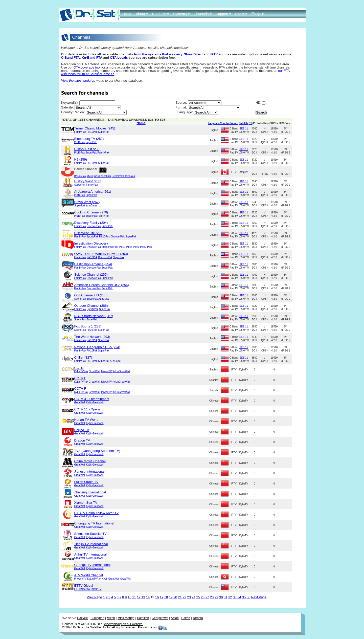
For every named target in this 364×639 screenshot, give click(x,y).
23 (189, 597)
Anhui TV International (90, 554)
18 (166, 597)
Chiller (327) (83, 357)
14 (148, 597)
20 (175, 597)
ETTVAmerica (82, 589)
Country (225, 123)
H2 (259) (81, 159)
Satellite (244, 123)
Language (214, 123)
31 (225, 597)
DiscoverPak (94, 226)
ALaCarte (91, 205)
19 (171, 597)
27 (207, 597)
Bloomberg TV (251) (89, 139)
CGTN (79, 368)
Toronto (198, 618)
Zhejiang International (90, 492)
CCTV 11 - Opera (87, 409)
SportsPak (93, 237)
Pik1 (150, 247)
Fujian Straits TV (86, 482)
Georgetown (160, 618)
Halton (186, 618)
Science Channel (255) (91, 274)
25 (198, 597)
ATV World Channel (89, 575)
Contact (241, 14)
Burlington (97, 618)
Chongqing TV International (94, 523)
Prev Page (94, 597)
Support (223, 14)
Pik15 (129, 247)
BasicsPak (80, 176)
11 (134, 597)
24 (193, 597)
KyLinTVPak (81, 371)
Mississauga (126, 618)
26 (203, 597)
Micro (90, 176)
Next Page (259, 597)
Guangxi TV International (93, 565)
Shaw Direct (193, 54)
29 (216, 597)
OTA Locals (119, 58)
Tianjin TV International (91, 544)
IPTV (214, 54)
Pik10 (122, 247)
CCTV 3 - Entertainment (92, 399)
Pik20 (136, 247)
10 (129, 597)
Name (141, 123)
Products (161, 14)
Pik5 (116, 247)
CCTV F (80, 389)
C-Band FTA (71, 58)
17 (162, 597)
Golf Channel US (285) (91, 295)
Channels (203, 14)
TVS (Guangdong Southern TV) (97, 451)
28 (212, 597)
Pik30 (143, 247)
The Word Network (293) (92, 337)
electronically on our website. (124, 624)
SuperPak (104, 132)
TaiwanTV (106, 371)
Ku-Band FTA (92, 58)
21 (180, 597)
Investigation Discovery (91, 243)
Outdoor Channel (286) (91, 306)
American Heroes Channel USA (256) (102, 285)
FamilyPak (80, 132)
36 (248, 597)
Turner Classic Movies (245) (95, 128)
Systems (181, 14)
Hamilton (143, 618)
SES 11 (244, 129)
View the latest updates (78, 81)
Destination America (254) (93, 264)
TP (251, 123)
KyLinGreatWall (121, 371)
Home (127, 14)
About (142, 14)
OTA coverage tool (87, 67)
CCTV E (80, 378)
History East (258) (87, 149)
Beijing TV (82, 430)
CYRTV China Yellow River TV (97, 513)
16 (157, 597)
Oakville (83, 618)
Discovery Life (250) (89, 233)
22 (184, 597)
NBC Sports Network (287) (94, 316)
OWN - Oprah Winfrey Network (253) (101, 254)
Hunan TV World (86, 420)
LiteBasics (129, 176)
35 (244, 597)
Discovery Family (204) (91, 223)
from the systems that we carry (158, 54)
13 (143, 597)
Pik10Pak (92, 132)
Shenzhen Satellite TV (90, 534)
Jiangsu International (89, 471)
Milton (111, 618)
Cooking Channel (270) (91, 212)
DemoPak (117, 176)
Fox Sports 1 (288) (88, 326)
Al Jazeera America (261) (93, 192)
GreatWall (94, 371)
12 (139, 597)
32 (230, 597)
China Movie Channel (90, 461)
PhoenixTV (81, 579)
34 (239, 597)
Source (234, 123)
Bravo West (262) (87, 202)
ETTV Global (84, 586)
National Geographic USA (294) (97, 347)
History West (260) (88, 181)
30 (221, 597)
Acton (175, 618)
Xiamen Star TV (86, 503)
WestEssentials (102, 176)
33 (235, 597)
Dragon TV (82, 440)
